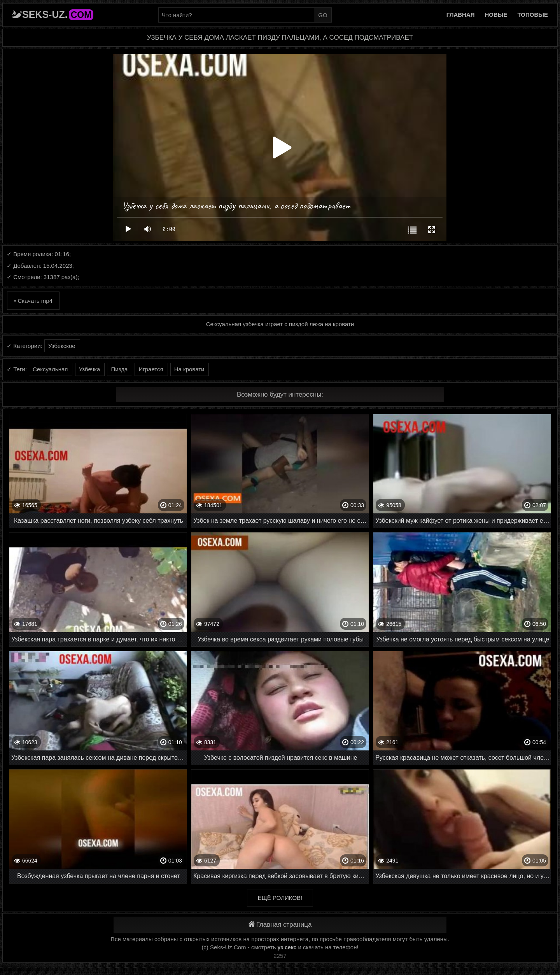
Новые (496, 15)
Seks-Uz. (58, 14)
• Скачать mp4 (33, 301)
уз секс (287, 947)
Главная (461, 15)
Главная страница (280, 925)
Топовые (533, 15)
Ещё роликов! (280, 898)
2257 (280, 956)
